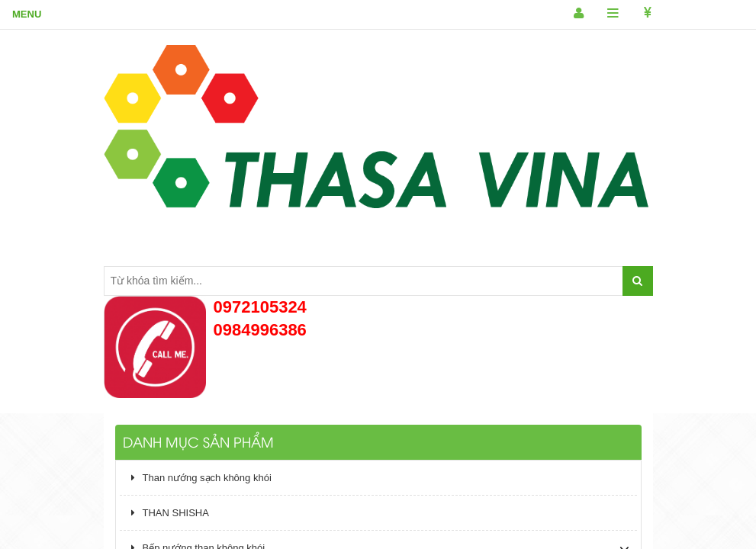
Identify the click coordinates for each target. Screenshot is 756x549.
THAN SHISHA (170, 513)
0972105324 (260, 307)
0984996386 (260, 330)
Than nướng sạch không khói (201, 478)
